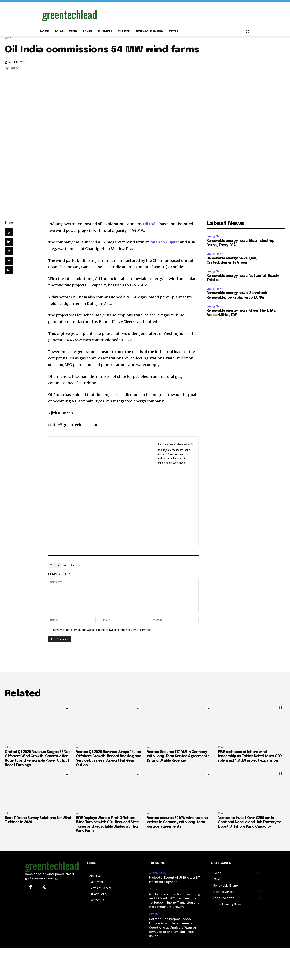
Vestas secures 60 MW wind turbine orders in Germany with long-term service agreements (177, 822)
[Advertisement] (175, 15)
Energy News (215, 236)
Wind (9, 38)
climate (154, 914)
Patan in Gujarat (164, 242)
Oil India (151, 224)
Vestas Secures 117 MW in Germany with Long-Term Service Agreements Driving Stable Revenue (178, 756)
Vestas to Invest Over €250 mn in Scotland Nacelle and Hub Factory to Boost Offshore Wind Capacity (250, 822)
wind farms (72, 565)
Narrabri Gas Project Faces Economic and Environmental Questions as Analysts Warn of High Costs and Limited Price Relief (173, 928)
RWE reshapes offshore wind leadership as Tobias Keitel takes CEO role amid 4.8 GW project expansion (250, 756)
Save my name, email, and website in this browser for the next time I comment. (103, 630)
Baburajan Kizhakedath (175, 444)
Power (153, 889)
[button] (248, 32)
